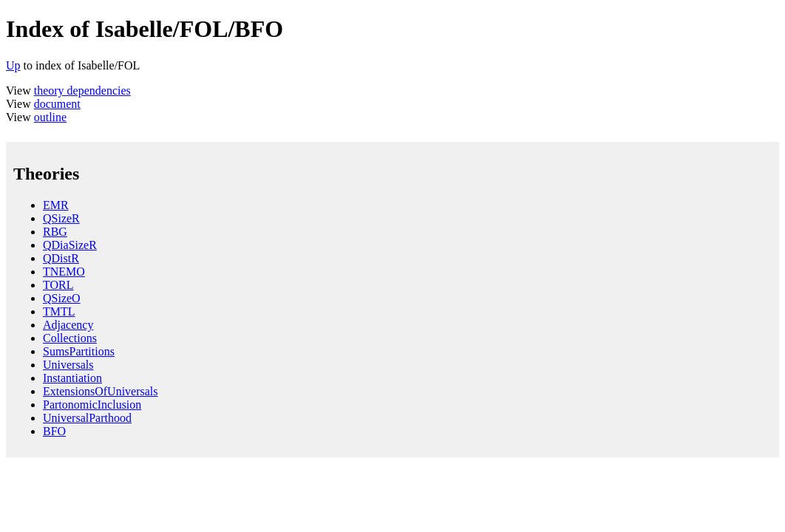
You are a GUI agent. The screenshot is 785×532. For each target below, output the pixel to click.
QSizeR (61, 218)
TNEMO (64, 272)
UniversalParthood (87, 418)
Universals (68, 365)
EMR (56, 205)
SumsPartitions (79, 351)
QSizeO (62, 298)
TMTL (59, 311)
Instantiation (72, 378)
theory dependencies (82, 91)
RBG (55, 232)
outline (50, 117)
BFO (54, 431)
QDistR (61, 258)
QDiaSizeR (70, 245)
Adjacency (68, 325)
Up (13, 65)
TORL (58, 285)
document (57, 104)
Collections (70, 338)
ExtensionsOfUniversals (101, 391)
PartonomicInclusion (92, 405)
